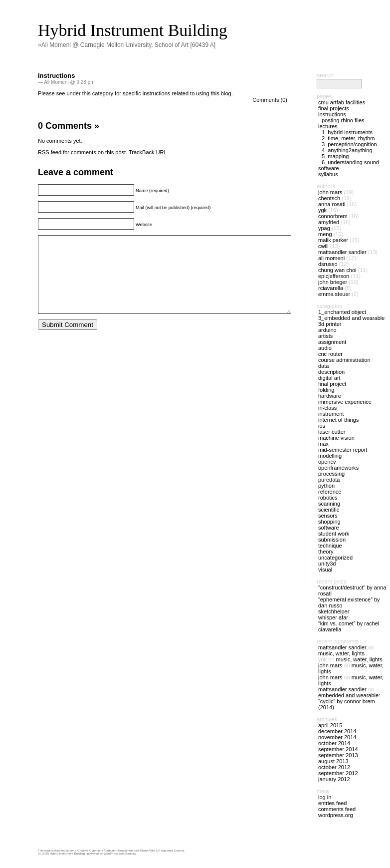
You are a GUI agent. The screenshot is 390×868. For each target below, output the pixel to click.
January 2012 (334, 779)
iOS (322, 426)
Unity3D (327, 564)
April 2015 (330, 725)
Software (329, 168)
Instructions (56, 76)
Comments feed (337, 809)
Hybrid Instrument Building (133, 30)
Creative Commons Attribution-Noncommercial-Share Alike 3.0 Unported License (131, 851)
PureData (329, 480)
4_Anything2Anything (347, 150)
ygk (322, 210)
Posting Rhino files (343, 120)
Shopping (329, 522)
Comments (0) (270, 100)
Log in (325, 797)
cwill (323, 246)
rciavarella (331, 288)
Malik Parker (333, 240)
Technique (330, 546)
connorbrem (333, 216)
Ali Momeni (331, 258)
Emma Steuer (334, 294)
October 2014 (334, 743)
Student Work (334, 534)
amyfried (329, 222)
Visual (325, 570)
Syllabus (328, 174)
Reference (330, 492)
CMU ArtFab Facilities (342, 102)
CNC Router (330, 354)
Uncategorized (335, 558)
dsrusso (328, 264)
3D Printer (330, 324)
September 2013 (338, 755)
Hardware (330, 396)
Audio (325, 348)
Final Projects (334, 108)
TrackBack (147, 152)
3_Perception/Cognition (349, 144)
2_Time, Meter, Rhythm (348, 138)
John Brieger (333, 282)
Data (323, 366)
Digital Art (329, 378)
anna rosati (332, 204)
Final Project (332, 384)
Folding (326, 390)
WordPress (111, 854)
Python (326, 486)
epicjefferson (334, 276)
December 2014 (337, 731)
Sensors (328, 516)
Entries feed (332, 803)
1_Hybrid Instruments (347, 132)
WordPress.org (336, 815)
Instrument (331, 414)
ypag (324, 228)
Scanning (329, 504)
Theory (326, 552)
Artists (325, 336)
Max (323, 444)
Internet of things (338, 420)
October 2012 (334, 767)
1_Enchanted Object (342, 312)
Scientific (329, 510)
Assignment (332, 342)
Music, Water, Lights (341, 653)
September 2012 (338, 773)
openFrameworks (338, 468)
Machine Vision (336, 438)
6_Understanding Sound (350, 162)
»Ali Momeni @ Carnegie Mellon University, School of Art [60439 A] (127, 45)
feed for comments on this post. (83, 152)
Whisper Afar (333, 617)
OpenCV (327, 462)
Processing (331, 474)
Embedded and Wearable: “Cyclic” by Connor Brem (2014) (349, 701)
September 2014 (338, 749)
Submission (332, 540)
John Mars (330, 192)
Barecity (131, 854)
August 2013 (333, 761)
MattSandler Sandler (342, 252)
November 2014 (337, 737)
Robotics (328, 498)
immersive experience (345, 402)
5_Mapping (335, 156)
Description (331, 372)
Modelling (330, 456)
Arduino (327, 330)
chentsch (329, 198)
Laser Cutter (332, 432)
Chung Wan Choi (337, 270)
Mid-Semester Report (343, 450)
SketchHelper (334, 611)
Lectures (328, 126)
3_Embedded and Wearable (351, 318)
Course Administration (344, 360)
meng (325, 234)
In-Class (327, 408)
